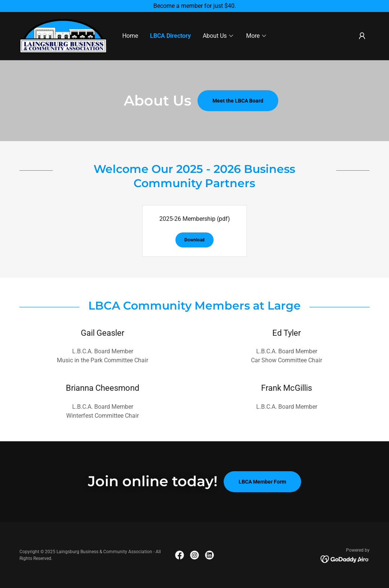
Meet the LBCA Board (238, 101)
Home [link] (130, 36)
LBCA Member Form (262, 482)
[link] (63, 35)
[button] (218, 36)
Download (194, 240)
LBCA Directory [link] (170, 36)
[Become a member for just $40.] (194, 6)
